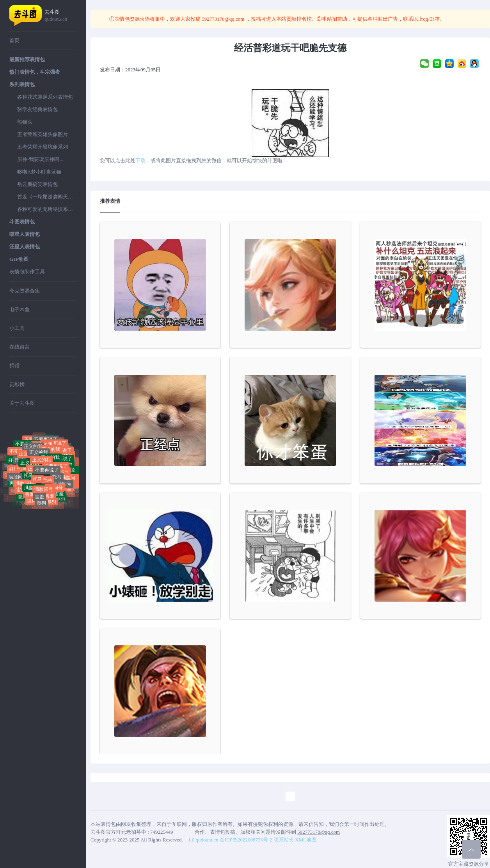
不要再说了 (47, 479)
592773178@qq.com (223, 19)
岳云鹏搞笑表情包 (37, 184)
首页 (14, 40)
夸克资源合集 (25, 291)
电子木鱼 (20, 309)
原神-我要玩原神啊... (40, 159)
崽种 (23, 500)
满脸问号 (18, 483)
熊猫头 (25, 122)
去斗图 (60, 16)
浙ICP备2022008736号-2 (246, 840)
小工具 (17, 328)
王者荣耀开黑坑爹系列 (43, 147)
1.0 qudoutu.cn (203, 840)
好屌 (49, 440)
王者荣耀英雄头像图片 (43, 134)
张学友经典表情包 (37, 109)
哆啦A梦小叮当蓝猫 (39, 172)
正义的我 (39, 461)
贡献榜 (17, 384)
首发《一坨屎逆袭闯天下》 (47, 197)
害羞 (21, 494)
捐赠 (14, 366)
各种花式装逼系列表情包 (45, 97)
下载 (140, 160)
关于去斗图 (22, 403)
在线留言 (20, 347)
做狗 (41, 505)
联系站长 (284, 840)
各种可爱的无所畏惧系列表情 (47, 209)
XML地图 (306, 840)
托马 (20, 466)
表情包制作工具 (27, 272)
